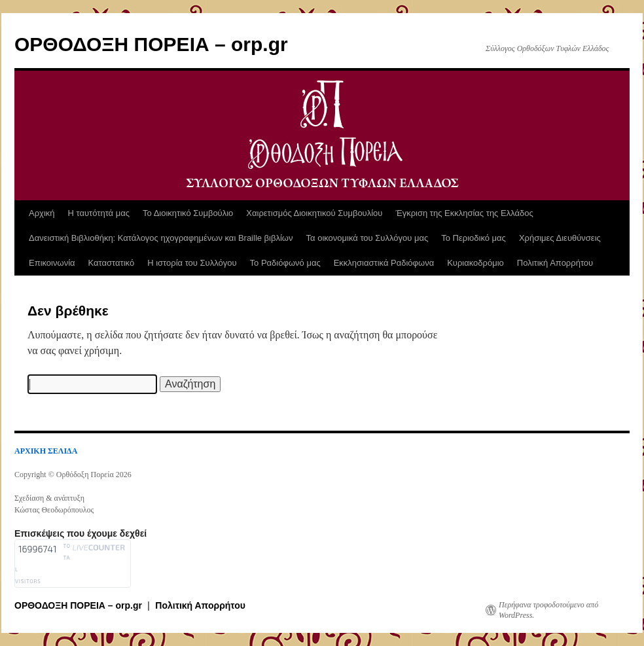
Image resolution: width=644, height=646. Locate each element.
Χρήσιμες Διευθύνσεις (560, 238)
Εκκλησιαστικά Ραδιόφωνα (384, 263)
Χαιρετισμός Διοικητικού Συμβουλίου (314, 213)
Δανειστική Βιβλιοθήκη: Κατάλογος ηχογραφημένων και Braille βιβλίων (161, 238)
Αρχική (42, 213)
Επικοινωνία (52, 263)
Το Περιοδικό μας (474, 238)
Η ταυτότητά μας (99, 213)
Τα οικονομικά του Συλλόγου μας (367, 238)
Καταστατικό (112, 263)
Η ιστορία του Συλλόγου (192, 263)
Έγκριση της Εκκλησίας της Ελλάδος (464, 213)
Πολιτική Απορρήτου (555, 263)
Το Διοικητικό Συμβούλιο (188, 213)
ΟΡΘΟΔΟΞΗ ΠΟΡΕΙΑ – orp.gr (151, 44)
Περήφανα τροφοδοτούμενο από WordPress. (548, 610)
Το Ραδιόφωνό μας (285, 263)
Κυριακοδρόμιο (475, 263)
